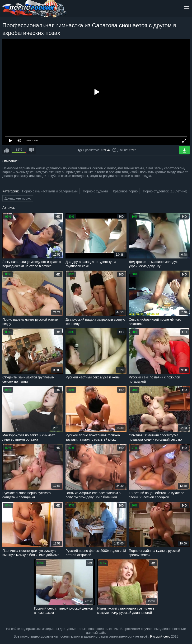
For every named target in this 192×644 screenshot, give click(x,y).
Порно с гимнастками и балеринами (50, 191)
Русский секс (160, 636)
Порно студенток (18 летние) (165, 191)
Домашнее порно (18, 198)
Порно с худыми (95, 191)
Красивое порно (125, 191)
